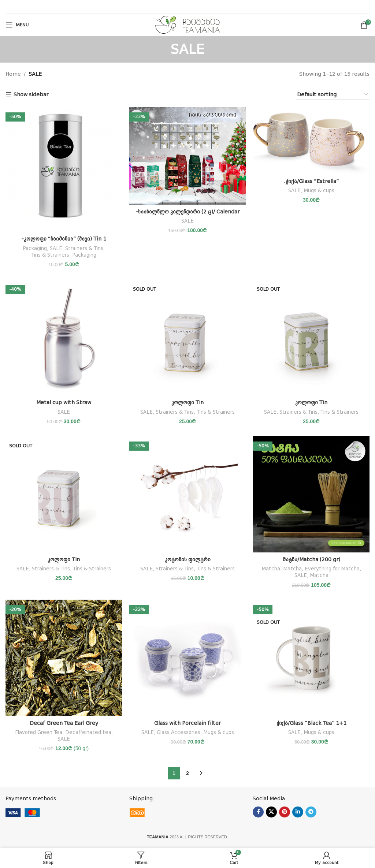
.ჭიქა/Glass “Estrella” (311, 181)
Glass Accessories (179, 732)
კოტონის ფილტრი (188, 559)
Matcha (271, 569)
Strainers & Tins (84, 248)
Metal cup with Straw (64, 402)
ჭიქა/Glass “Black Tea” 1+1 (311, 723)
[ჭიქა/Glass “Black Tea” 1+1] (311, 658)
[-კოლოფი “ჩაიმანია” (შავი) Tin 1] (64, 169)
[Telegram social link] (311, 812)
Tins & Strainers (50, 255)
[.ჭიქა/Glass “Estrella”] (311, 141)
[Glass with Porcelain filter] (187, 658)
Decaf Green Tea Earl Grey (64, 723)
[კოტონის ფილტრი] (187, 494)
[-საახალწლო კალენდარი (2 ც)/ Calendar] (187, 156)
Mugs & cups (319, 191)
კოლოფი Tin (187, 402)
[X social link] (271, 812)
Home (13, 74)
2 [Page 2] (187, 773)
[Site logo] (188, 25)
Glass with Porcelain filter (187, 723)
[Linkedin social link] (298, 812)
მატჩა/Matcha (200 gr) (311, 559)
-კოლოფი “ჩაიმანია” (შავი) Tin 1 (64, 239)
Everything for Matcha (332, 569)
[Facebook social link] (258, 812)
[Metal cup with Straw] (64, 338)
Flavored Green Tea (39, 732)
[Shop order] (333, 95)
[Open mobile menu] (17, 25)
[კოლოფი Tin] (187, 338)
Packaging (35, 248)
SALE (56, 248)
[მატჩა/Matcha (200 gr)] (311, 494)
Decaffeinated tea (88, 732)
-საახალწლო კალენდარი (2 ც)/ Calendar (188, 212)
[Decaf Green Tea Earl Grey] (64, 658)
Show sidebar (31, 94)
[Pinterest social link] (285, 812)
